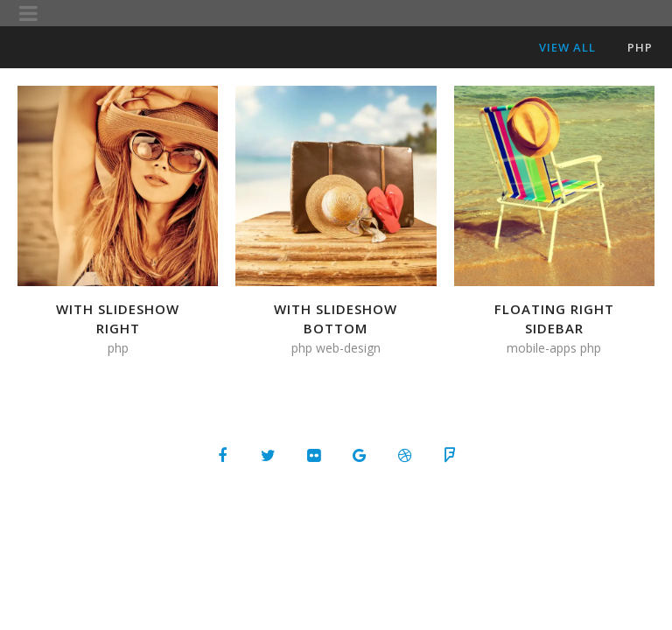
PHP (640, 47)
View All (567, 47)
